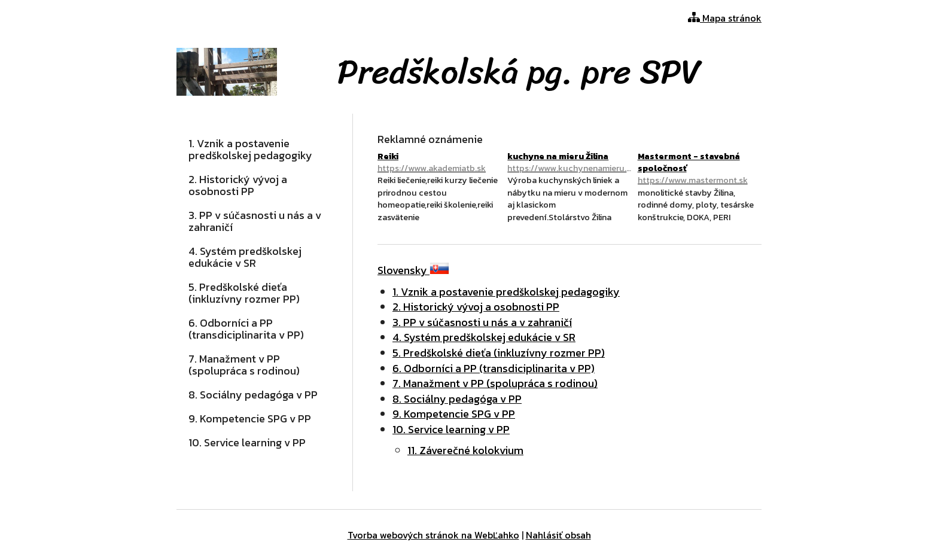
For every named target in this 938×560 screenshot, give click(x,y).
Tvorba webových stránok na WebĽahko (433, 535)
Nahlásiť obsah (558, 535)
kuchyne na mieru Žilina (569, 162)
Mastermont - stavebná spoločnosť (700, 168)
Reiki (439, 162)
